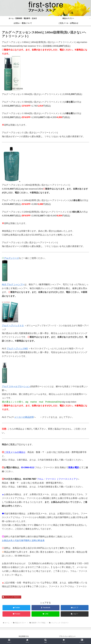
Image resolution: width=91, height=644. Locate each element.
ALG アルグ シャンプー (13, 284)
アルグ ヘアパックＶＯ (13, 326)
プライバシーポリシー (67, 636)
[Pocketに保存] (16, 614)
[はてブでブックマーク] (75, 608)
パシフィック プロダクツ (12, 597)
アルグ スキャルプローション (16, 386)
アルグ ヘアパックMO (17, 349)
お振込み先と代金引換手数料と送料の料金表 (23, 540)
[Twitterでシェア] (16, 608)
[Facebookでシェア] (45, 608)
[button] (75, 614)
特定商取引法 (24, 636)
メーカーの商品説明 (24, 417)
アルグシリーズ (11, 258)
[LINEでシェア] (45, 614)
